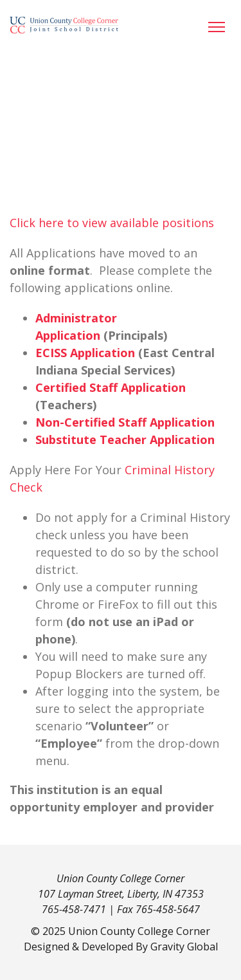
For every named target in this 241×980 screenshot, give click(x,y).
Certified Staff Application (111, 387)
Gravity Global (184, 947)
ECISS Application (85, 353)
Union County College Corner (139, 931)
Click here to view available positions (112, 223)
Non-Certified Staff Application (125, 422)
